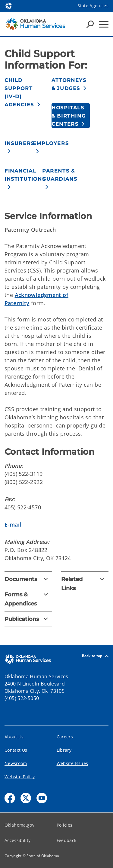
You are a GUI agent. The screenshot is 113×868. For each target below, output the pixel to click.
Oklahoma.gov (19, 825)
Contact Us (16, 750)
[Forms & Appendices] (28, 599)
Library (64, 750)
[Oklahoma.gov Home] (9, 6)
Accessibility (17, 840)
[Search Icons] (90, 24)
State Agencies (93, 6)
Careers (65, 737)
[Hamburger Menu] (104, 24)
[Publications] (28, 619)
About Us (14, 737)
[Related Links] (85, 584)
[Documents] (28, 579)
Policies (65, 825)
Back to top (95, 656)
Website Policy (20, 777)
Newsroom (16, 763)
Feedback (67, 840)
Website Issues (72, 763)
